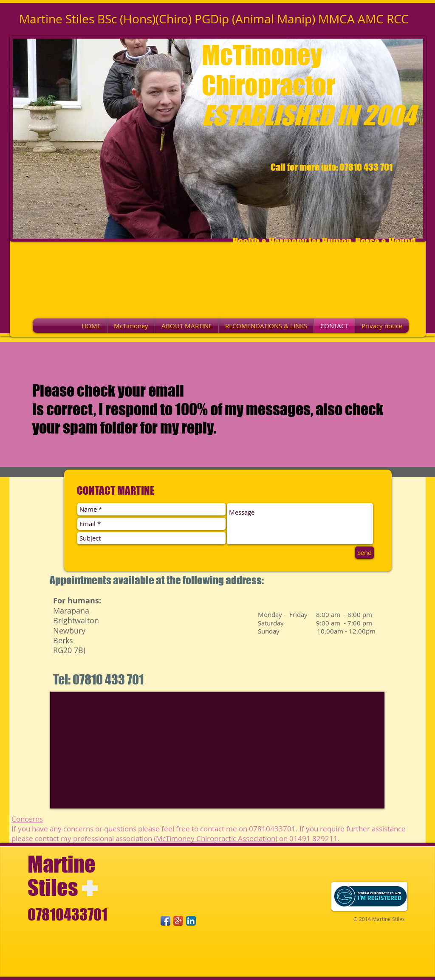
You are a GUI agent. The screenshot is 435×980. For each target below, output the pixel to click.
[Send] (364, 553)
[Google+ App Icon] (178, 921)
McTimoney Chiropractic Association (216, 838)
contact (211, 829)
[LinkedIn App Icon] (191, 921)
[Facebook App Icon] (165, 921)
